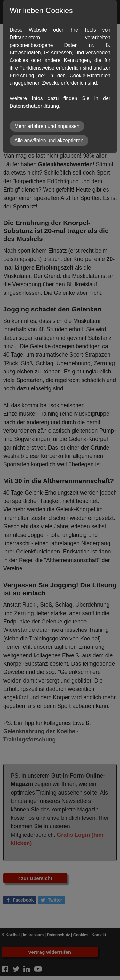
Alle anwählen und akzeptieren (49, 141)
